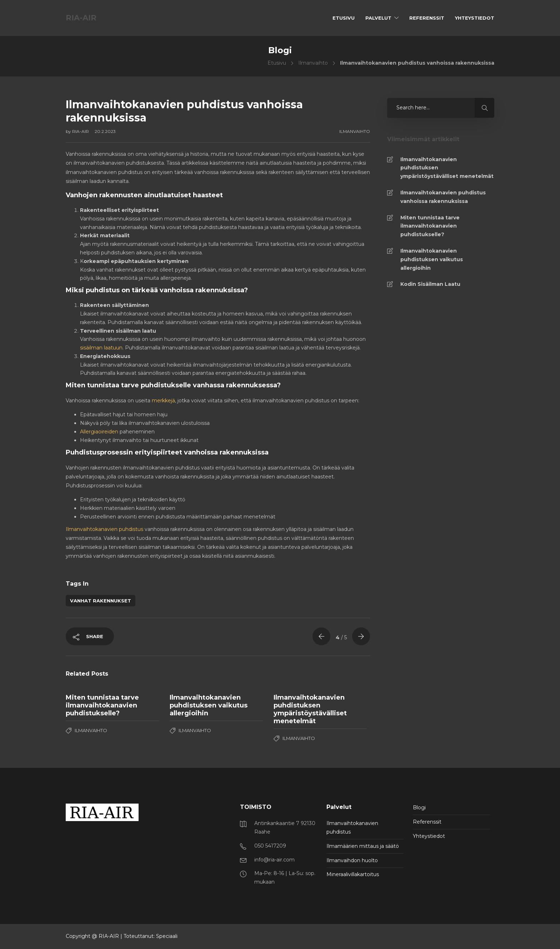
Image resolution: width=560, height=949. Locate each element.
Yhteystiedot (475, 18)
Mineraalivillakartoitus (353, 874)
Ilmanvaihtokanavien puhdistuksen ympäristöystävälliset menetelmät (447, 168)
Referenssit (427, 18)
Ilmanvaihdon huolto (352, 860)
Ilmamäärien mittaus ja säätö (363, 846)
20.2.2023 (105, 131)
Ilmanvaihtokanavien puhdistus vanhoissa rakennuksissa (443, 197)
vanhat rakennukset (101, 601)
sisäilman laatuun (101, 348)
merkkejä (163, 401)
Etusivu (344, 18)
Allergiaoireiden (99, 432)
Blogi (419, 808)
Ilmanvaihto (313, 63)
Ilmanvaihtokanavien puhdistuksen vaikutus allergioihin (432, 259)
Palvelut (378, 18)
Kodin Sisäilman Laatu (430, 284)
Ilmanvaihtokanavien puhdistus (104, 529)
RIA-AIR (81, 131)
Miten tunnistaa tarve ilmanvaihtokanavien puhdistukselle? (430, 226)
